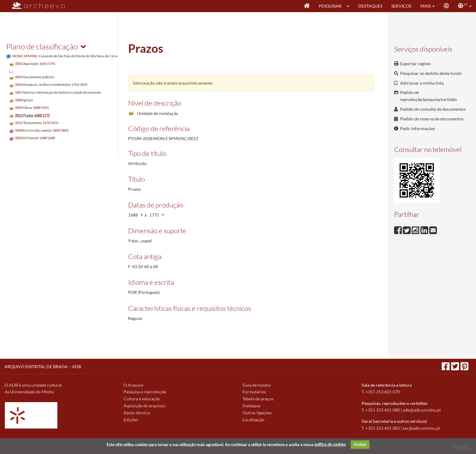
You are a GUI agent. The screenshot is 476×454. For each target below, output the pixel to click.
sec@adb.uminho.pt (421, 428)
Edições (131, 420)
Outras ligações (257, 413)
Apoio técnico (137, 413)
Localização (253, 420)
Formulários (254, 392)
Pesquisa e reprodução (145, 392)
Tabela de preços (258, 399)
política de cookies (330, 444)
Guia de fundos (257, 385)
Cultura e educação (142, 399)
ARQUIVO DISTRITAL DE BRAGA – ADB (43, 367)
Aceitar (360, 444)
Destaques (370, 6)
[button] (350, 6)
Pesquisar (330, 6)
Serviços (401, 6)
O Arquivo (133, 385)
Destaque (252, 406)
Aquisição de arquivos (144, 406)
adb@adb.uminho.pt (422, 410)
